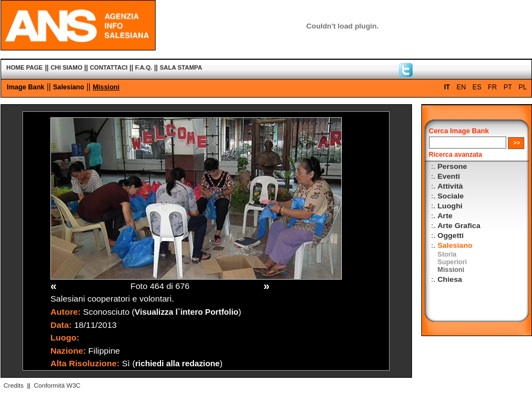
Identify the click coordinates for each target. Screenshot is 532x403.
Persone (453, 166)
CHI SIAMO (66, 67)
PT (508, 87)
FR (493, 87)
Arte (445, 216)
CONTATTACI (109, 67)
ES (477, 87)
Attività (450, 186)
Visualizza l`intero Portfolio (187, 312)
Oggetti (451, 235)
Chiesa (450, 279)
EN (461, 87)
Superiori (453, 262)
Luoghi (450, 206)
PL (523, 87)
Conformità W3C (57, 385)
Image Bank (26, 87)
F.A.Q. (144, 67)
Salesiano (69, 87)
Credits (14, 385)
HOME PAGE (25, 67)
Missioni (106, 87)
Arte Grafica (459, 226)
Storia (447, 254)
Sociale (451, 196)
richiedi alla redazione (178, 364)
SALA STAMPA (181, 67)
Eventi (449, 176)
